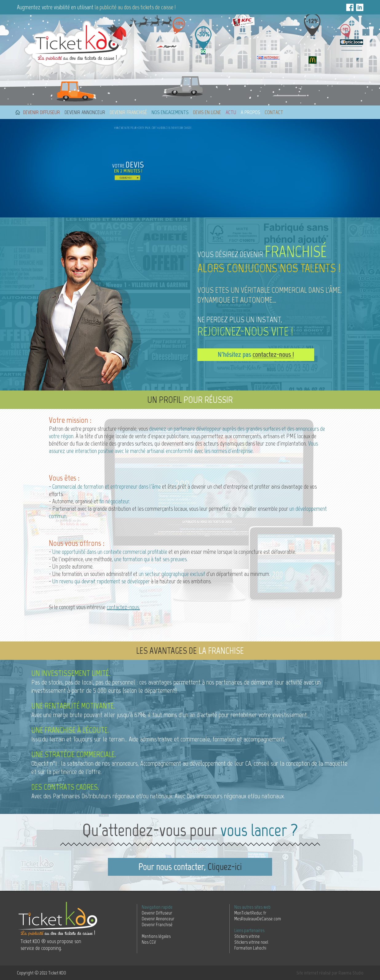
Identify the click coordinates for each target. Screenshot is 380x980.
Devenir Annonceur (158, 919)
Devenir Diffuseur (157, 913)
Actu (231, 112)
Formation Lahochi (250, 948)
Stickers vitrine (247, 936)
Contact (274, 112)
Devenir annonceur (85, 112)
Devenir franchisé (128, 112)
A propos (250, 112)
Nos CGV (149, 942)
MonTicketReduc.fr (250, 913)
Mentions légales (156, 936)
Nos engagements (170, 112)
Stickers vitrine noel (251, 942)
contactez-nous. (123, 607)
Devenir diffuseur (42, 112)
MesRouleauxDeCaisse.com (258, 919)
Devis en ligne (207, 112)
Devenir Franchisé (157, 924)
